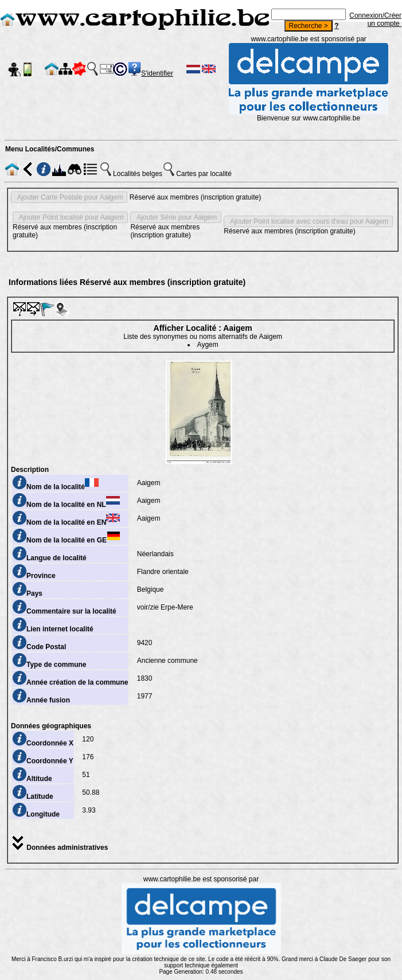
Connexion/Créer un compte (375, 19)
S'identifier (157, 73)
